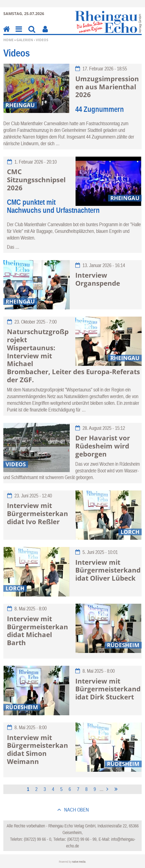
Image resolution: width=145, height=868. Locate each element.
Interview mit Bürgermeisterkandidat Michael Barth (37, 631)
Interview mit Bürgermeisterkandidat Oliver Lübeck (108, 570)
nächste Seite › (108, 788)
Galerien (25, 40)
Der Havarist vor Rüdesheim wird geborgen (103, 446)
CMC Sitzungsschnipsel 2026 (36, 180)
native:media (79, 862)
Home (8, 40)
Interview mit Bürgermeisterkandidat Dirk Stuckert (108, 689)
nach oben (76, 810)
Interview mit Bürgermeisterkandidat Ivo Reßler (37, 513)
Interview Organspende (98, 279)
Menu (18, 33)
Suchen (32, 33)
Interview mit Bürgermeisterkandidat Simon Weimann (37, 749)
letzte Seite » (117, 788)
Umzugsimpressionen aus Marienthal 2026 (107, 87)
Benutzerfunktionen (45, 33)
